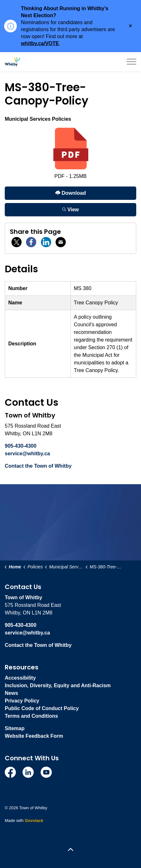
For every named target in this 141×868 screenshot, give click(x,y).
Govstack (34, 821)
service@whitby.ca (27, 454)
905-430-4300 (21, 446)
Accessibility (20, 678)
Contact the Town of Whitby (38, 466)
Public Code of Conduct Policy (42, 708)
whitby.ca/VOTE (40, 43)
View (70, 210)
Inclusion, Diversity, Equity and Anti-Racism (58, 685)
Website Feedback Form (34, 736)
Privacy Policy (22, 701)
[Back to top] (70, 850)
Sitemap (15, 728)
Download (70, 193)
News (11, 693)
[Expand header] (131, 62)
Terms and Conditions (31, 716)
